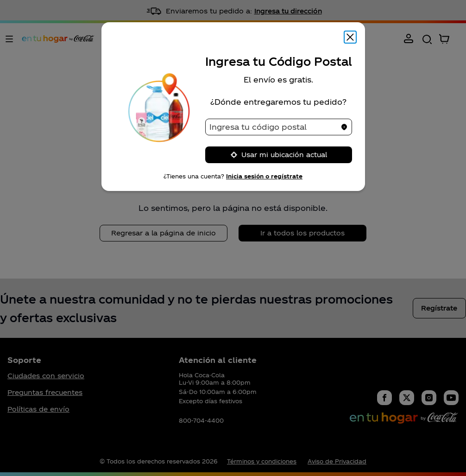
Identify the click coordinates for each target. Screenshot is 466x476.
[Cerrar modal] (350, 37)
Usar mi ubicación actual (279, 155)
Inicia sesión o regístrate (264, 176)
